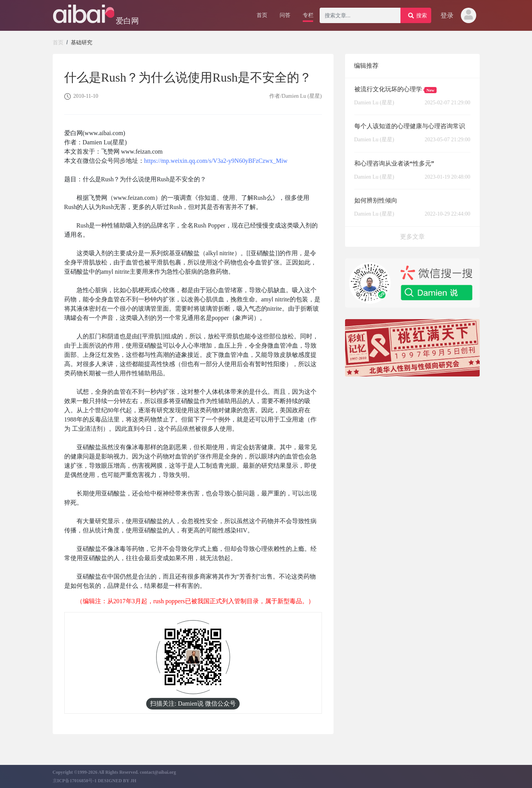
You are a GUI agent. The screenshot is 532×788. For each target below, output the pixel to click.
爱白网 (127, 21)
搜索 (418, 15)
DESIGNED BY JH (117, 781)
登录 (447, 16)
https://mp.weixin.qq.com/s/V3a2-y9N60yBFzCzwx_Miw (216, 161)
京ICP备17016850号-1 (75, 781)
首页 (58, 42)
